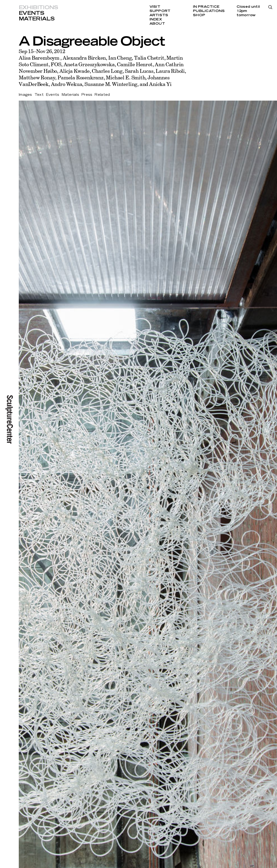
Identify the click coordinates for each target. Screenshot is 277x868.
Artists (159, 15)
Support (160, 11)
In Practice (206, 7)
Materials (37, 19)
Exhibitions (38, 8)
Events (31, 13)
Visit (155, 7)
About (157, 24)
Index (156, 19)
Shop (199, 15)
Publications (209, 11)
